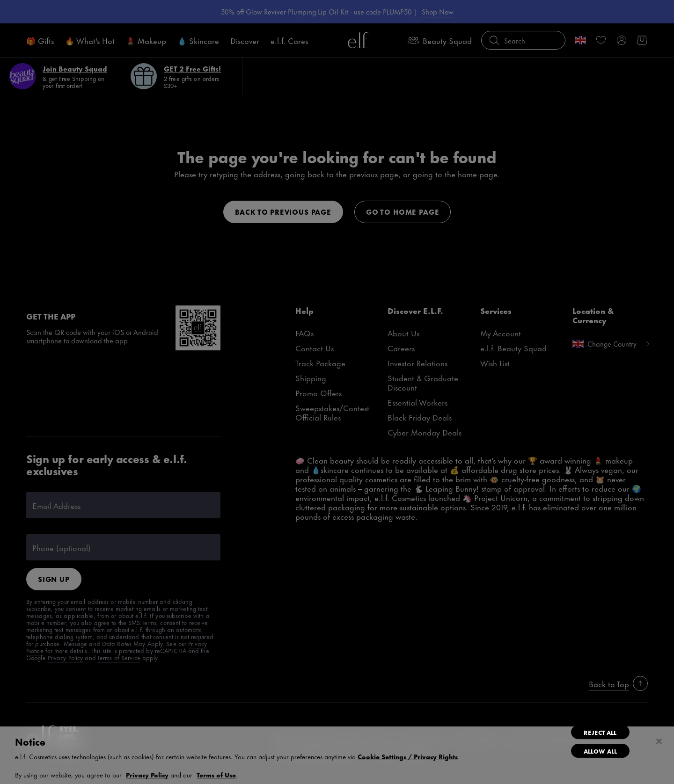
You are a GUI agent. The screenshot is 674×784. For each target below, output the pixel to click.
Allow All (600, 751)
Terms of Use (216, 774)
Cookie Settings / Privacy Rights (408, 756)
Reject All (600, 732)
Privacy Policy (147, 774)
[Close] (659, 741)
